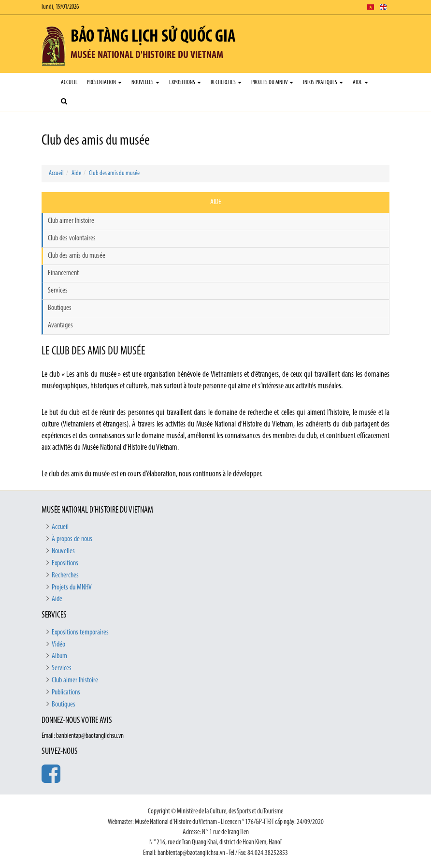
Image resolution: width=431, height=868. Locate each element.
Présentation (104, 82)
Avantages (60, 325)
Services (58, 291)
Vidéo (58, 645)
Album (59, 656)
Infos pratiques (323, 82)
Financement (63, 273)
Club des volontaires (72, 238)
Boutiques (60, 308)
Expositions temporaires (80, 633)
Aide (360, 82)
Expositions (185, 82)
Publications (66, 692)
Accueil (69, 82)
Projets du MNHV (272, 82)
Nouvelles (145, 82)
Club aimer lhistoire (71, 221)
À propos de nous (72, 539)
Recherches (226, 82)
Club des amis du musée (114, 173)
